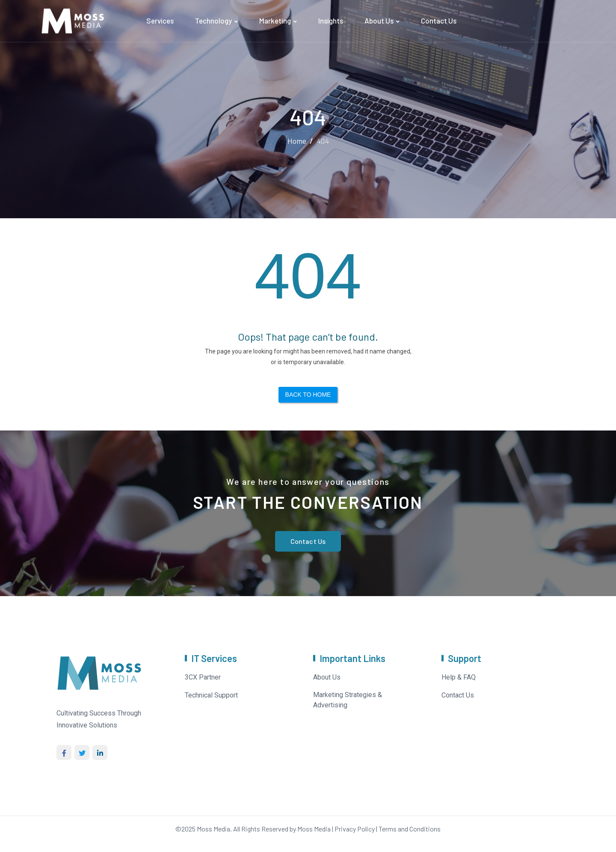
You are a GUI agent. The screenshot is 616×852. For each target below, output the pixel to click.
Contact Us (439, 21)
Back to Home (308, 395)
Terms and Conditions (410, 829)
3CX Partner (203, 677)
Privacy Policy (355, 829)
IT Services (214, 658)
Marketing (275, 21)
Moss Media (213, 829)
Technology (213, 21)
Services (160, 21)
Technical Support (211, 695)
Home (297, 141)
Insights (331, 21)
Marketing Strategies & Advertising (348, 700)
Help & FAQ (459, 677)
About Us (379, 21)
